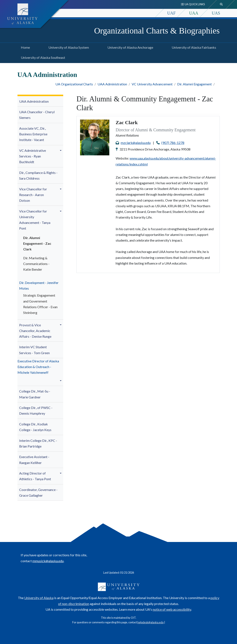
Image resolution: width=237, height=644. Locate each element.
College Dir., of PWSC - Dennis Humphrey (36, 410)
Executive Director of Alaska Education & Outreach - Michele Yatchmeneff (38, 367)
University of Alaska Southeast (42, 57)
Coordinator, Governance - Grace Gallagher (38, 492)
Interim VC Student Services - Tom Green (34, 350)
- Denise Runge (35, 331)
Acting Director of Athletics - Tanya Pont (35, 476)
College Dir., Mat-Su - (35, 394)
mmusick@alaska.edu (48, 561)
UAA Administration (112, 84)
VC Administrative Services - (33, 156)
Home (25, 47)
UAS (216, 13)
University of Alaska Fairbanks (193, 47)
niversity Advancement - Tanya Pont (35, 220)
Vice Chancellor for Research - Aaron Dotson (33, 195)
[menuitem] (40, 102)
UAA (194, 13)
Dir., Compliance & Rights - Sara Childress (38, 175)
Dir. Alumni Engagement (194, 84)
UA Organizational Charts (74, 84)
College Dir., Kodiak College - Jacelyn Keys (35, 427)
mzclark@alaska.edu (136, 143)
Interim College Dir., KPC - (38, 443)
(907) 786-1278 (173, 143)
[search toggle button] (221, 4)
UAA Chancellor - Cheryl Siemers (37, 115)
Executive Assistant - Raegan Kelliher (34, 460)
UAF (171, 13)
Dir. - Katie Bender (36, 264)
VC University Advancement (152, 84)
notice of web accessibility (172, 609)
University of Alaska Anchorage (129, 47)
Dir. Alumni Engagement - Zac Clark (37, 243)
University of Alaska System (68, 47)
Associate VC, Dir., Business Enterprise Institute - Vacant (33, 134)
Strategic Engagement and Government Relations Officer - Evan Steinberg (40, 304)
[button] (61, 151)
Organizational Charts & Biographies (157, 31)
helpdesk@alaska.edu (151, 622)
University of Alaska (39, 598)
